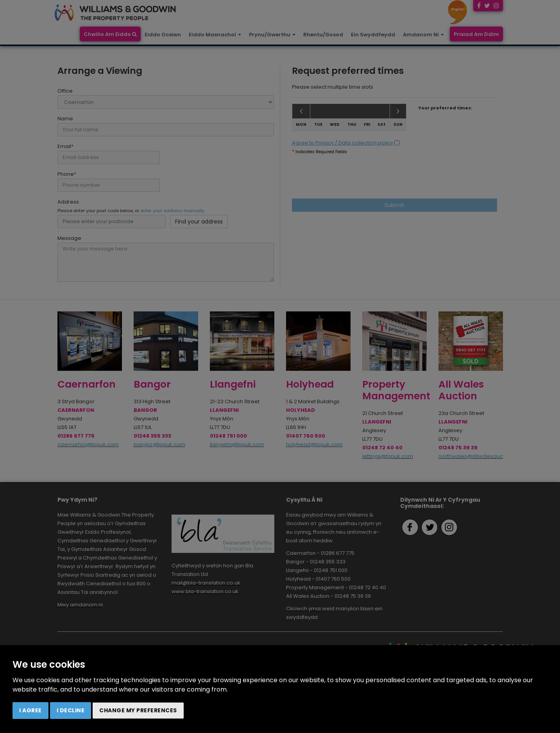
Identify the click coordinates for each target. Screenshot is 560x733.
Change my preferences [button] (138, 710)
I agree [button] (30, 710)
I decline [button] (71, 710)
